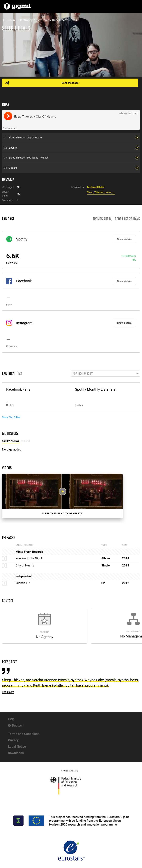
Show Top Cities (11, 417)
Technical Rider (96, 187)
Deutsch (18, 725)
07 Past (25, 441)
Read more (8, 692)
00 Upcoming (11, 441)
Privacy (13, 740)
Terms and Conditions (24, 734)
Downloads (16, 753)
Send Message (70, 83)
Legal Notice (17, 747)
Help (11, 719)
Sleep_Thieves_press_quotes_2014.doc (101, 192)
